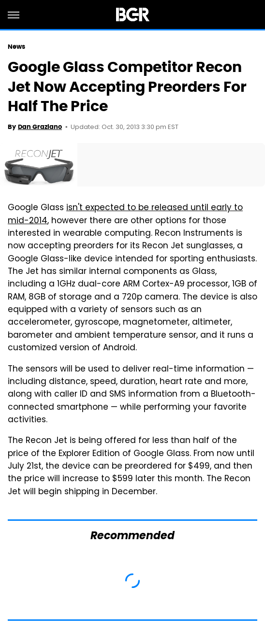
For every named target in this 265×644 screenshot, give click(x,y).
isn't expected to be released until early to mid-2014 (125, 215)
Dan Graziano (40, 127)
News (16, 47)
